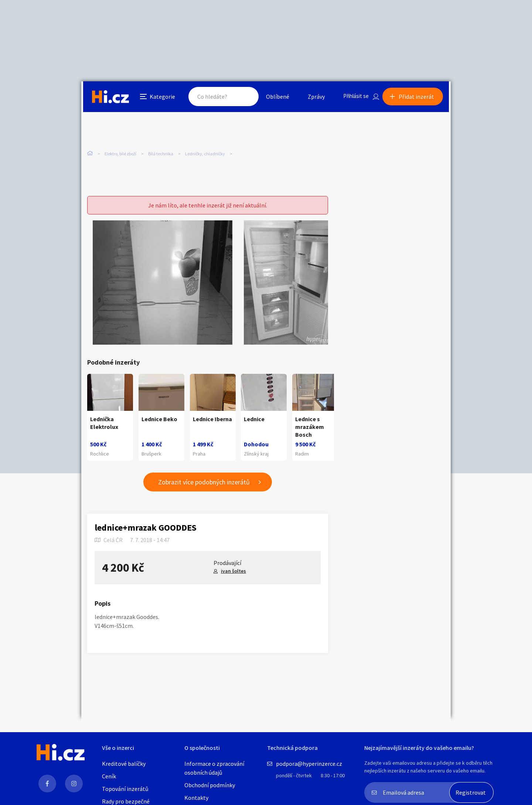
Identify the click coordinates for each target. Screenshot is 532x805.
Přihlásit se (351, 98)
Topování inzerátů (125, 789)
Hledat (239, 98)
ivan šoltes (233, 572)
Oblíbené (271, 98)
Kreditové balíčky (124, 764)
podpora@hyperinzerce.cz (309, 764)
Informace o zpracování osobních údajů (214, 768)
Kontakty (196, 798)
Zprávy (310, 98)
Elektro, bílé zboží (120, 155)
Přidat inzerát (418, 98)
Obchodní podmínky (210, 785)
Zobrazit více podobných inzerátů (204, 483)
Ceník (109, 776)
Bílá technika (161, 155)
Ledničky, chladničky (205, 155)
